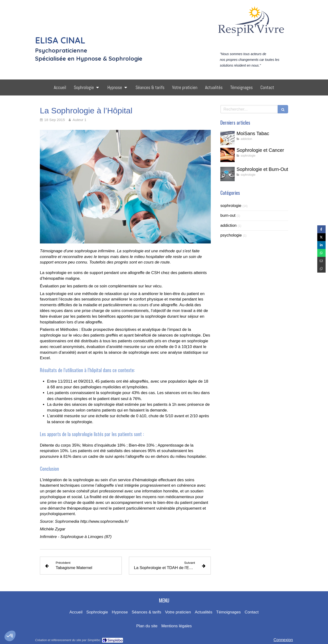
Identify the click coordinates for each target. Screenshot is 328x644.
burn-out (228, 215)
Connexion (283, 640)
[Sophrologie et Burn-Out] (227, 174)
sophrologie (231, 206)
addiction (228, 225)
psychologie (231, 235)
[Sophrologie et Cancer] (227, 155)
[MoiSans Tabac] (227, 138)
